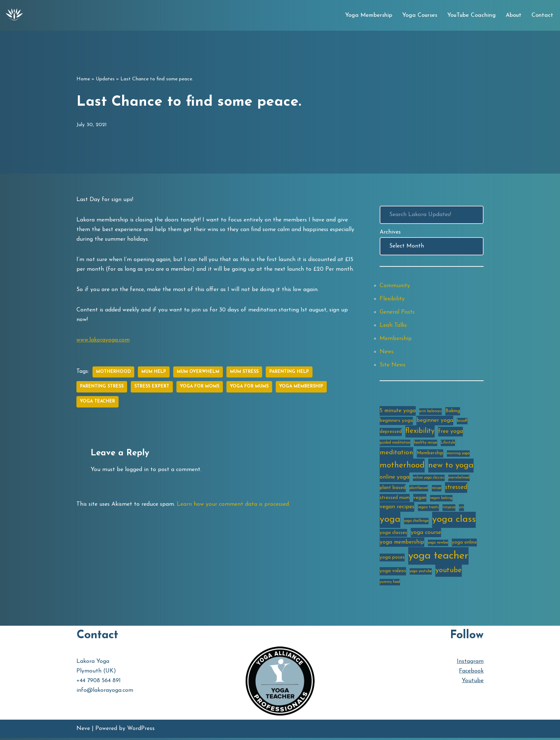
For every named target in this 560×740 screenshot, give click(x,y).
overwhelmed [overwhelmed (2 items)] (459, 479)
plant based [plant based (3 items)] (393, 489)
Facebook (471, 673)
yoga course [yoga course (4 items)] (426, 534)
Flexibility (392, 299)
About (514, 15)
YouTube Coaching (471, 15)
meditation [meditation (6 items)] (396, 454)
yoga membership (301, 388)
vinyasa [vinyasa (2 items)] (449, 509)
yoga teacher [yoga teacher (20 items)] (438, 558)
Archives (390, 232)
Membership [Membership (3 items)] (430, 454)
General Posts (397, 312)
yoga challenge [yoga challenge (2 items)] (416, 523)
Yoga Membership (369, 15)
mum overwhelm (198, 373)
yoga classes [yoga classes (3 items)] (393, 534)
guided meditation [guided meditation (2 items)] (395, 444)
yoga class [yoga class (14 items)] (454, 521)
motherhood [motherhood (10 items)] (402, 467)
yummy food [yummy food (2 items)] (390, 584)
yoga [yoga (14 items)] (390, 521)
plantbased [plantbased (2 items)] (419, 489)
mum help (154, 373)
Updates (105, 79)
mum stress (245, 373)
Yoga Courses (420, 15)
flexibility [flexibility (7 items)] (420, 433)
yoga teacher (97, 403)
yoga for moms (200, 388)
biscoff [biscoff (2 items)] (462, 422)
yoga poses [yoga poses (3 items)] (392, 559)
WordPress (141, 731)
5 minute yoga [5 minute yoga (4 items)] (398, 412)
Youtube (473, 683)
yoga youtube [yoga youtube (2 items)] (421, 574)
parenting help (289, 373)
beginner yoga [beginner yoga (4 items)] (435, 421)
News (387, 352)
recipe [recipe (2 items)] (437, 489)
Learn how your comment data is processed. (236, 505)
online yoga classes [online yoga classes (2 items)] (429, 479)
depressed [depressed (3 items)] (391, 433)
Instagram (470, 664)
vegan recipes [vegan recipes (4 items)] (397, 509)
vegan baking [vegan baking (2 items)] (441, 499)
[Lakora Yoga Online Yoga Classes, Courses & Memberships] (14, 15)
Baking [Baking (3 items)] (453, 412)
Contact (542, 15)
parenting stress (102, 388)
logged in (137, 471)
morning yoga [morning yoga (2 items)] (458, 455)
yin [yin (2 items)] (461, 509)
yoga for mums (249, 388)
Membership (396, 339)
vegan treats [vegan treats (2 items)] (428, 509)
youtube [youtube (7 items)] (449, 573)
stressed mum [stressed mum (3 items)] (395, 499)
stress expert (152, 388)
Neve (83, 731)
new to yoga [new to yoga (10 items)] (451, 467)
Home (83, 79)
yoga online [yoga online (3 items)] (464, 544)
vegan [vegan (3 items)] (420, 499)
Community (395, 286)
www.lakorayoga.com (103, 341)
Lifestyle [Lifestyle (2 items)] (448, 444)
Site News (393, 366)
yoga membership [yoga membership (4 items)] (402, 544)
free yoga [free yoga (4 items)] (451, 433)
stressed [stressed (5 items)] (456, 489)
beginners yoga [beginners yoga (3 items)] (396, 422)
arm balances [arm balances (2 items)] (431, 412)
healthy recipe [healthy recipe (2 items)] (426, 444)
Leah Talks (393, 326)
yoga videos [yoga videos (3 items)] (393, 573)
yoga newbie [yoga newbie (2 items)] (438, 544)
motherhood (114, 373)
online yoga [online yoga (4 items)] (394, 479)
